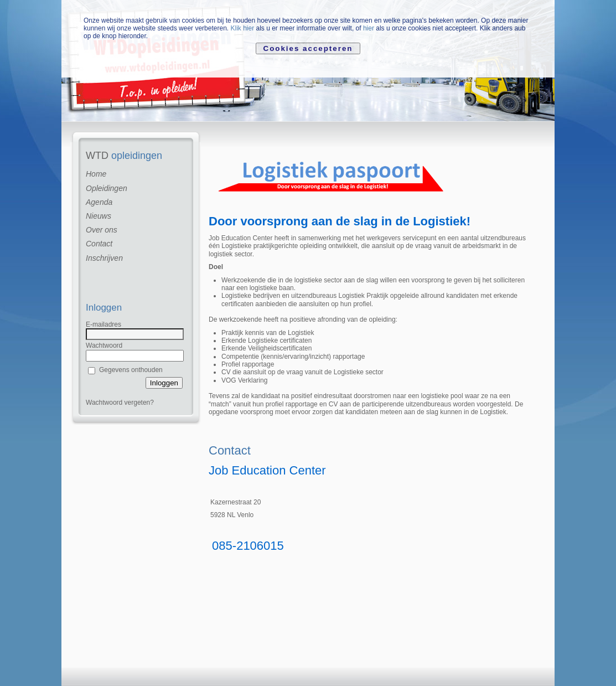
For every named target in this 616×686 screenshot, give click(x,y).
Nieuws (99, 216)
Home (96, 174)
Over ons (102, 230)
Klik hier (242, 28)
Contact (99, 244)
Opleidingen (107, 188)
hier (369, 28)
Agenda (99, 202)
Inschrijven (104, 258)
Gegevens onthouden (131, 370)
